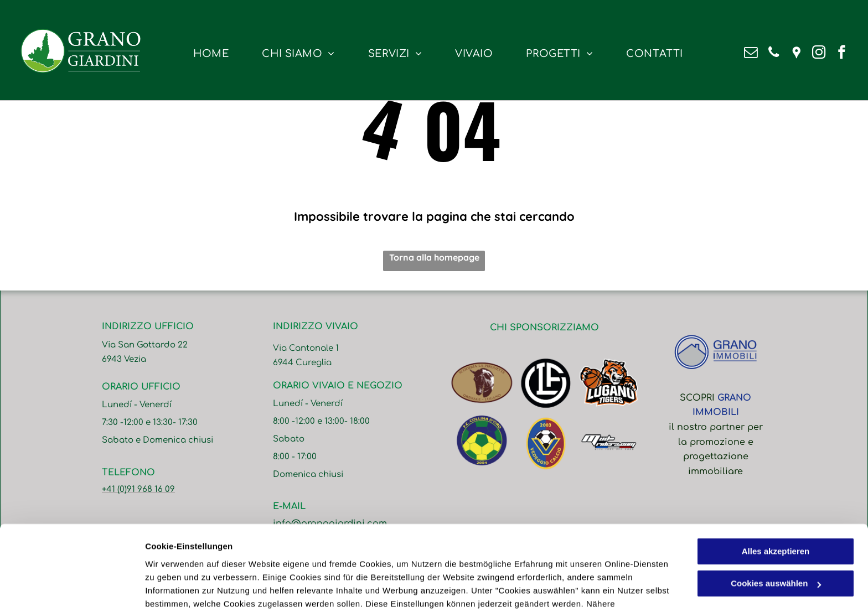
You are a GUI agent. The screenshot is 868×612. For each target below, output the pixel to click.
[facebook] (842, 54)
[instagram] (819, 54)
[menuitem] (211, 54)
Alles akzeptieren (776, 494)
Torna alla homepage (434, 257)
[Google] (796, 54)
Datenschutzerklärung (417, 560)
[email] (751, 54)
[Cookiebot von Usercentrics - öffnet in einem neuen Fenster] (72, 590)
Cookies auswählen (184, 590)
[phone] (774, 54)
